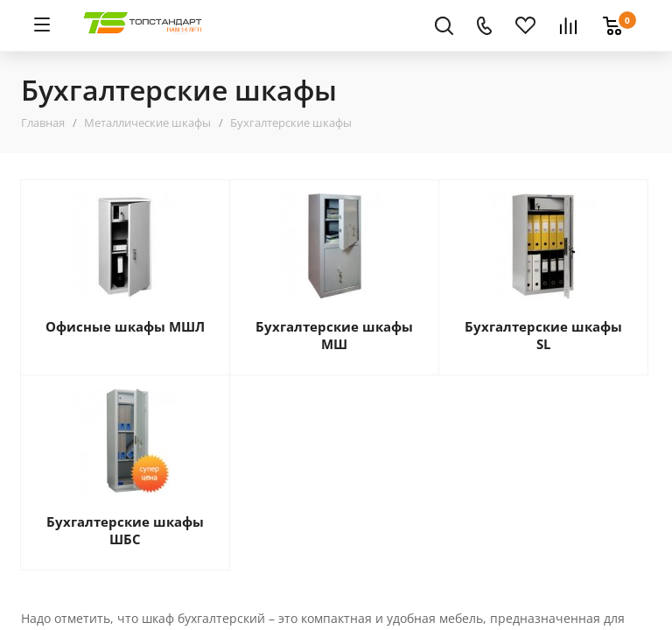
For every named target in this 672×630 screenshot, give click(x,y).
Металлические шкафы (147, 122)
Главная (43, 122)
